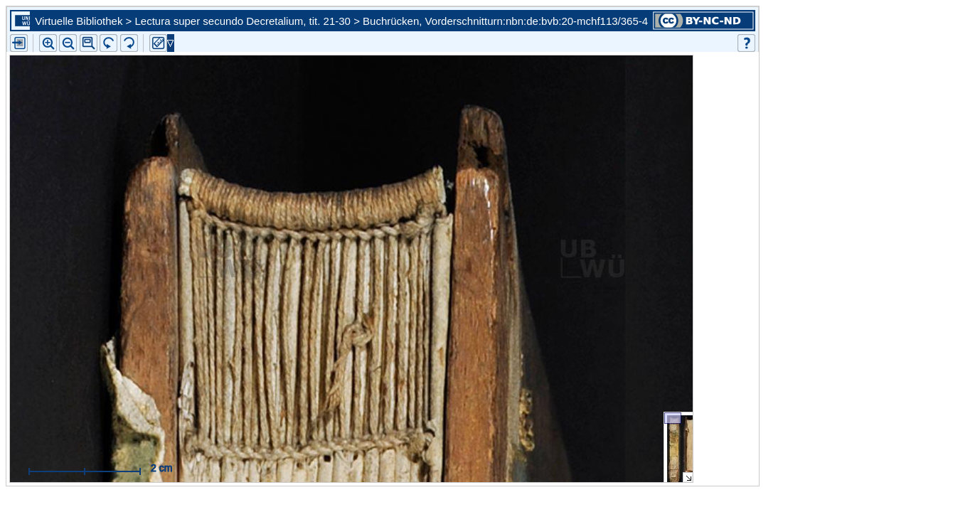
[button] (89, 43)
